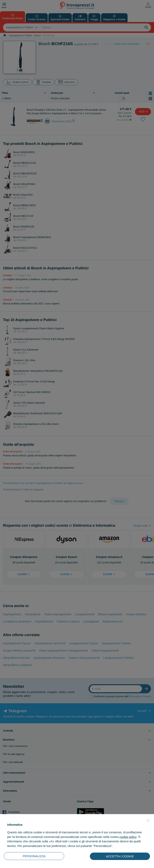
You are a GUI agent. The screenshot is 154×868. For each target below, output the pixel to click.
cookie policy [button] (128, 837)
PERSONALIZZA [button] (34, 856)
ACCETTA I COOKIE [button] (120, 856)
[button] (148, 821)
